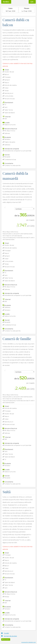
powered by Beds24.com (29, 642)
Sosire (10, 8)
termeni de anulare (9, 636)
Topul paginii (6, 639)
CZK (32, 2)
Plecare (27, 8)
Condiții (5, 633)
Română (6, 2)
